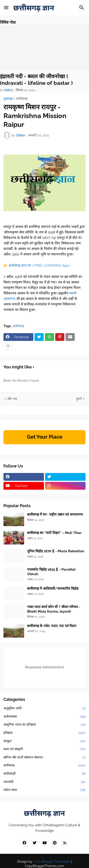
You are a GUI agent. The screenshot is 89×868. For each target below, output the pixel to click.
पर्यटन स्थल (44, 790)
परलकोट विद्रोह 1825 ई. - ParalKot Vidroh (51, 572)
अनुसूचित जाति (44, 708)
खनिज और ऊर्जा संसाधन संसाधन (44, 757)
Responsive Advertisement (44, 667)
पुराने (79, 399)
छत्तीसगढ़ (22, 99)
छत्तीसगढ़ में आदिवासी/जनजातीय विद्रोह (53, 589)
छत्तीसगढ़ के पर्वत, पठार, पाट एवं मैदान (52, 626)
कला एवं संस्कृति (44, 749)
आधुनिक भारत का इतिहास (44, 725)
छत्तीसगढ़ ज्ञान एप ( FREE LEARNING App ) (40, 265)
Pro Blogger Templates (53, 862)
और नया (12, 399)
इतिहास (44, 733)
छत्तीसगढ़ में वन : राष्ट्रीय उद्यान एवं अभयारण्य (55, 514)
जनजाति (44, 782)
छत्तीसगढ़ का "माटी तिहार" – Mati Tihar (54, 533)
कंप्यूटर (44, 741)
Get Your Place (45, 437)
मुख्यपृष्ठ (8, 99)
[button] (6, 8)
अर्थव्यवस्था (44, 717)
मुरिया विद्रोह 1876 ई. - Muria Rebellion (56, 551)
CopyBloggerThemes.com (44, 866)
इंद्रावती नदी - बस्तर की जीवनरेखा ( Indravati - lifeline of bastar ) (36, 80)
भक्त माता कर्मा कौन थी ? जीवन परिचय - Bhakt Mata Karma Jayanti (54, 609)
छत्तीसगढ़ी (44, 774)
